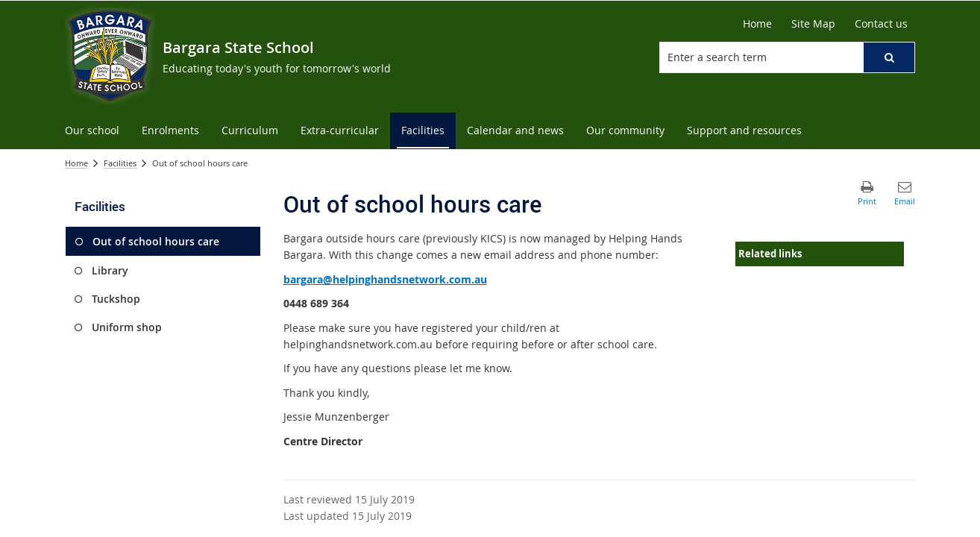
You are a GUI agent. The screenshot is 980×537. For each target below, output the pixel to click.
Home (76, 163)
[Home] (757, 24)
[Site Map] (813, 24)
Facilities (120, 163)
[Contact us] (881, 24)
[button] (889, 57)
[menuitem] (92, 131)
